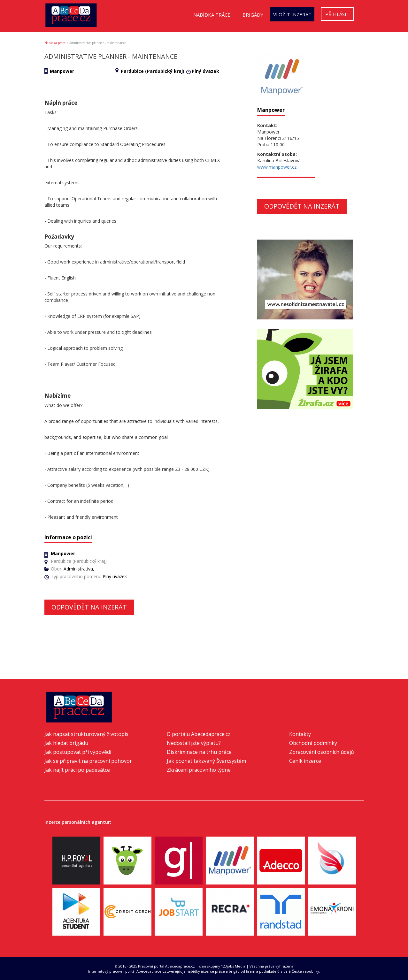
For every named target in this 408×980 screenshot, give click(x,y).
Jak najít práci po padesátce (77, 770)
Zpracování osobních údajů (322, 752)
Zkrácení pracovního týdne (199, 770)
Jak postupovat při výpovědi (78, 752)
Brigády (253, 15)
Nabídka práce (212, 15)
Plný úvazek (205, 71)
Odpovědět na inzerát (89, 607)
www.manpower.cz (277, 167)
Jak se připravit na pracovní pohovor (88, 761)
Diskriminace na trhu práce (199, 752)
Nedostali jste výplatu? (194, 743)
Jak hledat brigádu (66, 743)
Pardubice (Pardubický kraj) (153, 71)
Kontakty (300, 734)
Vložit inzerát (292, 14)
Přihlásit (337, 14)
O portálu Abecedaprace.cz (199, 734)
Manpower (62, 71)
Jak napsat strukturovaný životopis (86, 734)
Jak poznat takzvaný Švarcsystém (206, 761)
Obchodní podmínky (313, 743)
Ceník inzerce (305, 761)
